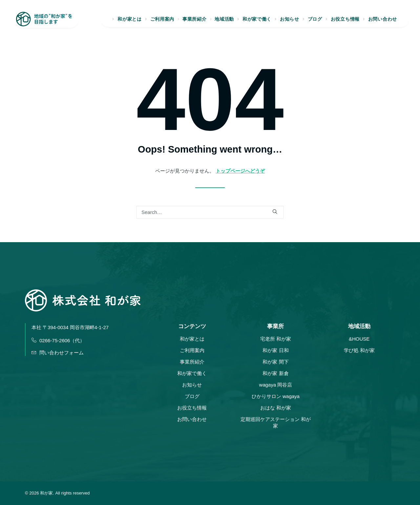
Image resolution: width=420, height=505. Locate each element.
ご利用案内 (162, 22)
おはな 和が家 (276, 408)
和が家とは (129, 22)
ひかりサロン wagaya (276, 396)
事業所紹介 (194, 22)
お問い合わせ (383, 22)
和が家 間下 (275, 362)
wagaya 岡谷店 (276, 385)
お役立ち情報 (345, 22)
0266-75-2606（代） (58, 340)
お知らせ (290, 22)
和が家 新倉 (275, 373)
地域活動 (224, 22)
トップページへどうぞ (240, 171)
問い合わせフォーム (58, 353)
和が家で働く (257, 22)
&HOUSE (359, 339)
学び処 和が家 (359, 350)
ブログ (315, 22)
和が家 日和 (275, 350)
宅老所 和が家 (276, 339)
